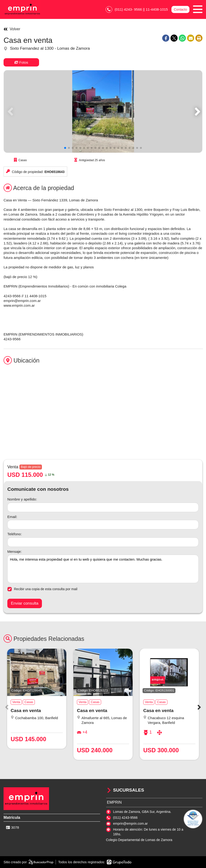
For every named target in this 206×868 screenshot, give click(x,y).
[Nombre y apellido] (103, 507)
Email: (12, 517)
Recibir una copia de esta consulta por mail (42, 589)
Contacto (180, 9)
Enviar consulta (25, 603)
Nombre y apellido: (22, 499)
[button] (197, 111)
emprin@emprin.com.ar (130, 824)
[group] (103, 111)
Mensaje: (15, 551)
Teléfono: (15, 534)
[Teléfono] (103, 542)
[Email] (103, 525)
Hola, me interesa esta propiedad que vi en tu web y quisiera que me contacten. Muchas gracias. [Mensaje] (103, 569)
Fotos (21, 62)
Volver (12, 29)
